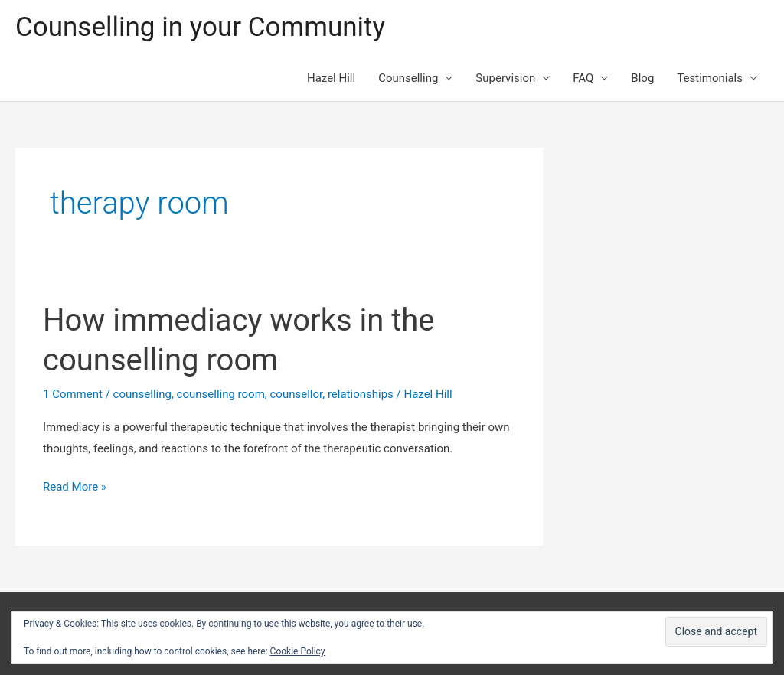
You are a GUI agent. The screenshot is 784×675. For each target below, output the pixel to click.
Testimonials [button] (710, 78)
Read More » (75, 487)
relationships (361, 394)
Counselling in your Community (200, 27)
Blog (642, 78)
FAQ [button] (583, 78)
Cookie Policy (298, 651)
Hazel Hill (331, 78)
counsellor (297, 394)
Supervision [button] (505, 78)
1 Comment (73, 394)
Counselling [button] (408, 78)
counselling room (221, 394)
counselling (142, 394)
